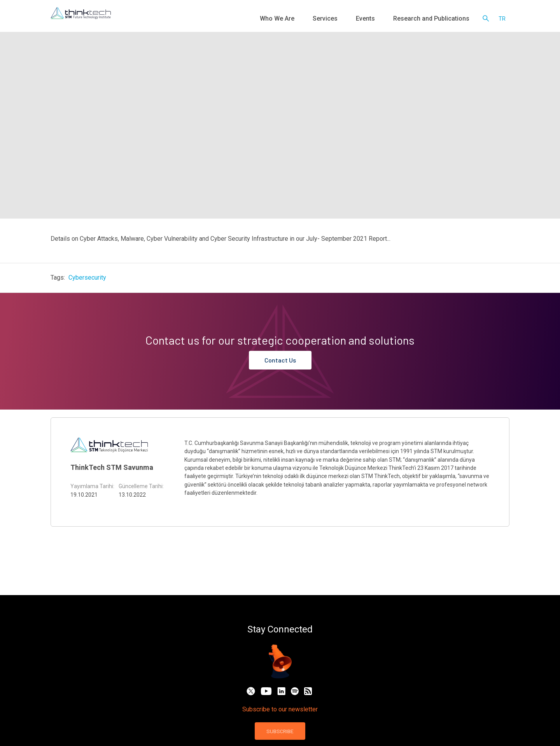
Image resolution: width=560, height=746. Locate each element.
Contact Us (280, 360)
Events (384, 19)
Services (353, 19)
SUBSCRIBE (280, 731)
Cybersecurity (87, 278)
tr (502, 19)
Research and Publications (439, 19)
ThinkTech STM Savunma (112, 467)
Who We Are (315, 19)
